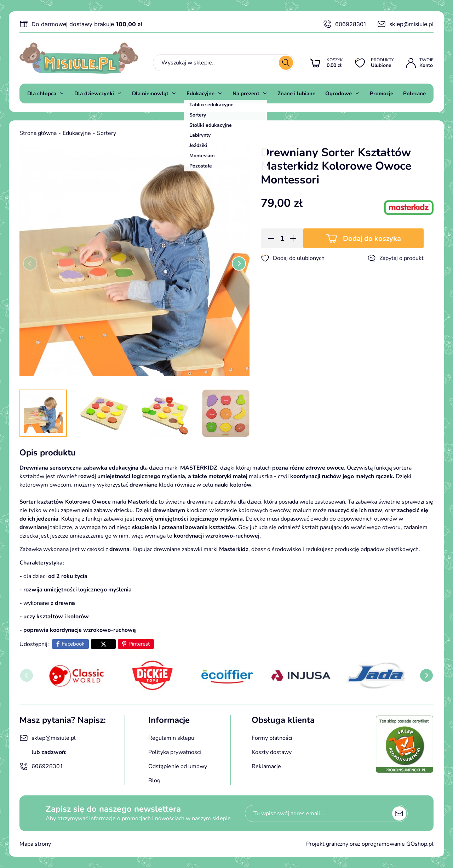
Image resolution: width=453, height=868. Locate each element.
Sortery (107, 133)
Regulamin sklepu (171, 738)
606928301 (345, 24)
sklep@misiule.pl (405, 24)
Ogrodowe (339, 93)
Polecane (414, 93)
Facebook (73, 644)
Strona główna (38, 133)
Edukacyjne (200, 93)
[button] (269, 238)
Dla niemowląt (150, 93)
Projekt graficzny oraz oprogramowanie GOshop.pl (370, 844)
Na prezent (246, 93)
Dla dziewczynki (94, 93)
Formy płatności (272, 738)
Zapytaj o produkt (395, 258)
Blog (154, 781)
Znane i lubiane (296, 93)
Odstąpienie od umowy (178, 766)
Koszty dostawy (272, 752)
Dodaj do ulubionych (293, 258)
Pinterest (139, 644)
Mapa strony (35, 844)
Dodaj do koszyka (372, 239)
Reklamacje (266, 766)
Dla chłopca (42, 93)
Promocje (382, 93)
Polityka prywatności (175, 752)
